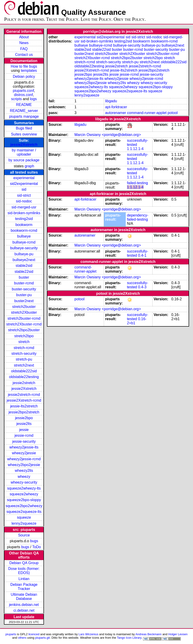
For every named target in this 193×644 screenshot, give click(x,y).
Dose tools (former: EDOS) (24, 571)
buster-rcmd (24, 283)
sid (24, 189)
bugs (34, 541)
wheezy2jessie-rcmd (24, 459)
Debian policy (24, 77)
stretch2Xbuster (24, 312)
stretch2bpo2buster (24, 330)
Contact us (24, 55)
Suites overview (24, 134)
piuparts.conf (24, 91)
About (24, 37)
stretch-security (24, 354)
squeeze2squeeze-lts (24, 512)
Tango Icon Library (129, 638)
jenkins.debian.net (24, 605)
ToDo (36, 547)
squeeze (24, 517)
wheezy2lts (24, 471)
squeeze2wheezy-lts (24, 488)
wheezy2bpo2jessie (24, 465)
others (22, 638)
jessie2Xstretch (24, 145)
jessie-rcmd (24, 435)
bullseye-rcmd (24, 242)
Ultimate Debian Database (24, 597)
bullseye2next (24, 260)
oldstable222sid (24, 371)
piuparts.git (42, 638)
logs (33, 99)
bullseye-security (24, 248)
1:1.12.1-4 (135, 149)
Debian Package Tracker (24, 587)
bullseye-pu (24, 254)
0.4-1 (142, 255)
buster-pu (24, 295)
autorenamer (116, 113)
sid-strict (24, 195)
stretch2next (24, 365)
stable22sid (24, 272)
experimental (24, 178)
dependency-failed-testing (138, 217)
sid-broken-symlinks (24, 213)
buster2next (24, 301)
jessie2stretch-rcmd (24, 395)
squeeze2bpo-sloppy (24, 500)
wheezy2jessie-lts (24, 447)
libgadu (111, 101)
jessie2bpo (24, 418)
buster (24, 277)
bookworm (24, 225)
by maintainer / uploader (24, 152)
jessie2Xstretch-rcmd (24, 400)
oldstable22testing (24, 377)
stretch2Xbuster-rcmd (24, 324)
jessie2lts (24, 424)
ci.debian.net (24, 610)
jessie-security (24, 441)
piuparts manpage (24, 116)
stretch (24, 342)
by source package (24, 160)
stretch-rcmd (24, 348)
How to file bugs (24, 66)
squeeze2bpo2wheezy (24, 506)
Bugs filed (24, 128)
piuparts (11, 634)
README (24, 105)
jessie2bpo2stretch (24, 412)
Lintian (24, 579)
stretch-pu (24, 359)
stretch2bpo (24, 336)
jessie (24, 430)
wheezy (24, 477)
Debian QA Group (24, 563)
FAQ (24, 49)
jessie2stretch (24, 383)
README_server (24, 111)
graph (29, 166)
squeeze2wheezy (24, 494)
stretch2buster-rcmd (24, 318)
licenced (34, 634)
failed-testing (137, 183)
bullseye (24, 236)
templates (29, 71)
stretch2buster (24, 307)
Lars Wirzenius (89, 634)
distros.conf (23, 95)
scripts (16, 99)
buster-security (24, 289)
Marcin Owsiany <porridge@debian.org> (108, 135)
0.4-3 (142, 287)
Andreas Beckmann (149, 634)
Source (24, 535)
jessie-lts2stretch (24, 406)
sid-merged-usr (24, 207)
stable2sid (24, 266)
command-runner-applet (147, 113)
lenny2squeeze (24, 523)
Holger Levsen (178, 634)
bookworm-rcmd (24, 230)
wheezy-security (24, 482)
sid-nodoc (24, 201)
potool (173, 113)
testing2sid (24, 219)
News (24, 43)
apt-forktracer (116, 107)
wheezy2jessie (24, 453)
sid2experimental (24, 184)
